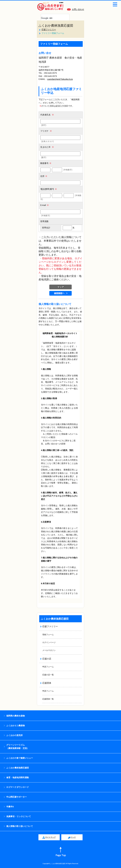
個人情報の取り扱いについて (20, 826)
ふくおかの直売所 (14, 735)
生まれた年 (47, 147)
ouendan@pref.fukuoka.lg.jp (60, 79)
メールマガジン (49, 650)
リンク (72, 837)
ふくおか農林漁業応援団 (56, 26)
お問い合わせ (76, 9)
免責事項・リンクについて (19, 816)
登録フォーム (48, 635)
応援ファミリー (49, 30)
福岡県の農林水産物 (16, 716)
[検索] (51, 18)
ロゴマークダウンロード (18, 787)
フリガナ (46, 131)
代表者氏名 (47, 115)
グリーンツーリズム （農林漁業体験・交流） (18, 747)
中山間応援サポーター (17, 797)
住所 (44, 176)
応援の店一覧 (48, 675)
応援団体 (47, 683)
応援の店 (47, 659)
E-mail (45, 205)
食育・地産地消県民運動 (18, 778)
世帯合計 (46, 228)
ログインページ (49, 642)
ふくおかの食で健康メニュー (20, 758)
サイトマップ (49, 837)
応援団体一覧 (48, 699)
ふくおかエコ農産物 (16, 726)
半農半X (10, 807)
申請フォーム (48, 667)
